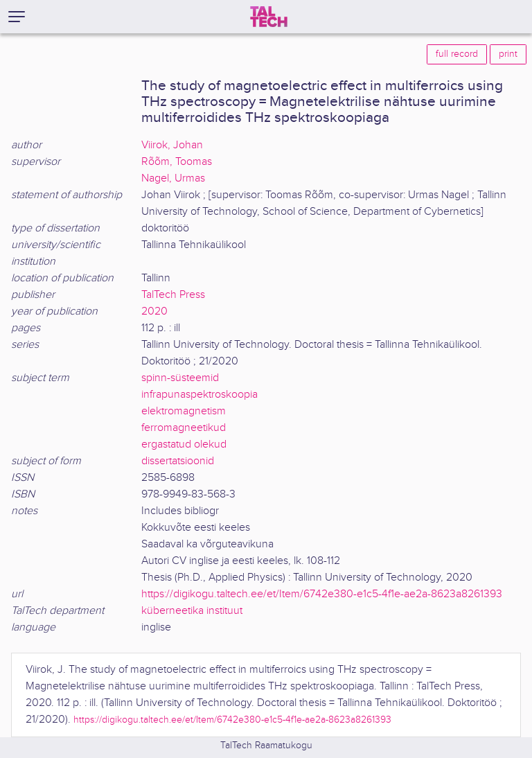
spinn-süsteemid (180, 378)
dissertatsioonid (178, 461)
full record (457, 54)
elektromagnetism (184, 411)
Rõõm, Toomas (177, 162)
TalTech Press (173, 295)
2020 (154, 311)
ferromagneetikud (184, 428)
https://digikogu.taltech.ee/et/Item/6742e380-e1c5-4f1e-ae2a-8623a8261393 (322, 594)
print (508, 54)
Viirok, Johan (172, 145)
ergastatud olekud (184, 444)
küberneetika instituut (192, 611)
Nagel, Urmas (173, 178)
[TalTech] (269, 17)
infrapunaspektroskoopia (199, 395)
